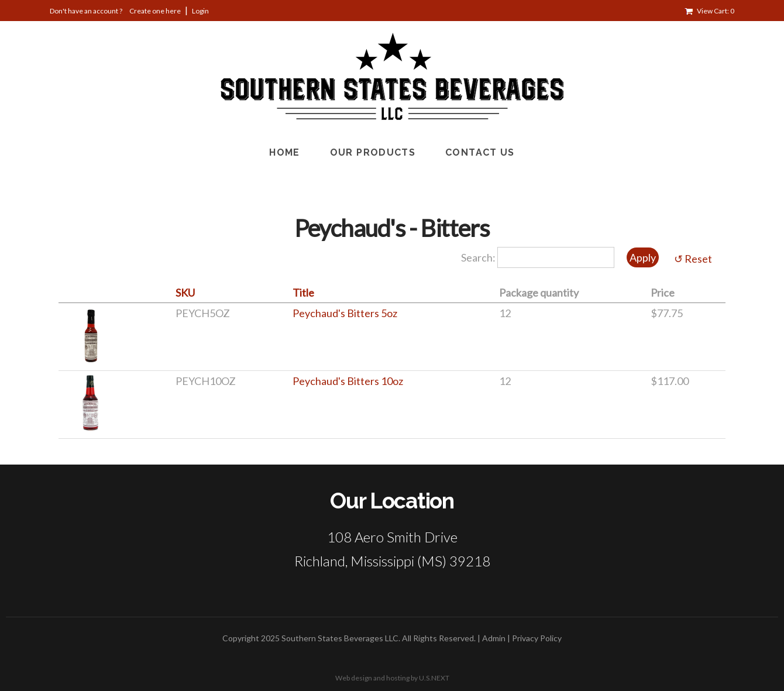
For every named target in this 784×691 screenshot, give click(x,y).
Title (303, 293)
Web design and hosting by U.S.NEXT (392, 678)
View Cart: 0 (716, 11)
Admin (494, 638)
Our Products (373, 152)
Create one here (155, 11)
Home (284, 152)
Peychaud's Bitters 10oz (348, 381)
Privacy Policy (537, 638)
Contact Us (480, 152)
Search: (479, 257)
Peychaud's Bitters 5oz (345, 313)
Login (200, 11)
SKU (185, 293)
